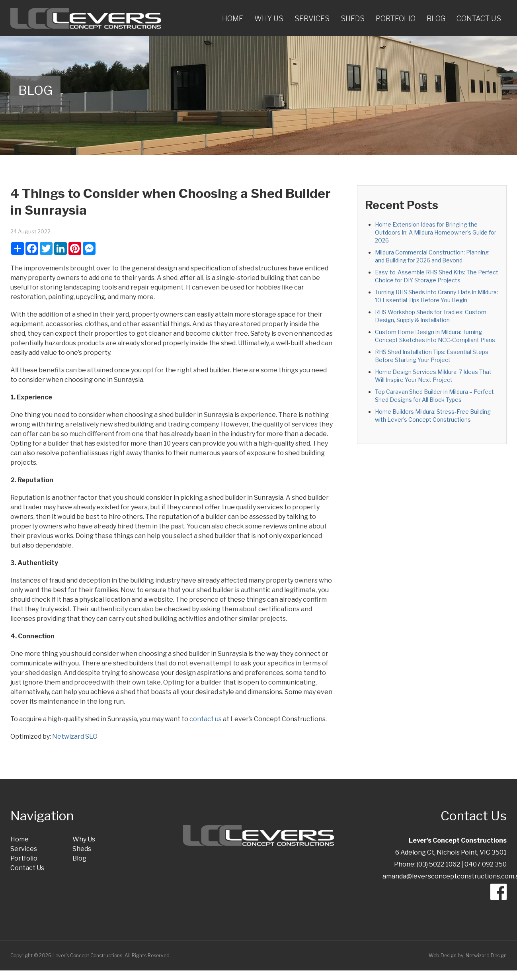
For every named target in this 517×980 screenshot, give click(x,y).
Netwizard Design (486, 956)
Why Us (269, 19)
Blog (436, 19)
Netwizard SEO (75, 736)
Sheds (353, 19)
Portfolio (396, 19)
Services (312, 19)
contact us (206, 719)
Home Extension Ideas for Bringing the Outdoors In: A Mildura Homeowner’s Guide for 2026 (436, 232)
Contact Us (479, 19)
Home (233, 19)
